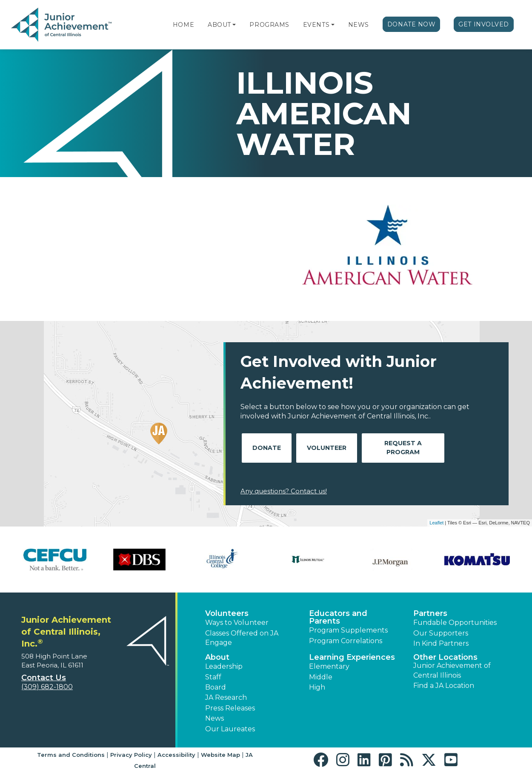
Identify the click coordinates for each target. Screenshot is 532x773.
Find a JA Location (444, 686)
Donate (267, 448)
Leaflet (436, 523)
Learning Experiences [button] (352, 657)
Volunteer (327, 448)
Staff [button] (213, 677)
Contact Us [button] (44, 678)
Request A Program (403, 448)
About (219, 25)
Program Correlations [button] (346, 641)
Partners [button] (430, 613)
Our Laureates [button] (230, 729)
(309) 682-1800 (47, 687)
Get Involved (484, 24)
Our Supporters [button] (441, 633)
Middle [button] (321, 677)
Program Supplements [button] (348, 630)
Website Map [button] (220, 755)
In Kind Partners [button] (441, 643)
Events (316, 25)
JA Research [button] (226, 697)
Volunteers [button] (227, 613)
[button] (234, 25)
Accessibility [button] (176, 755)
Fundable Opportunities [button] (455, 623)
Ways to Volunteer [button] (237, 623)
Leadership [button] (224, 666)
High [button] (317, 687)
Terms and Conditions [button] (71, 755)
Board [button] (216, 687)
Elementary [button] (329, 666)
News (359, 25)
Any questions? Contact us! (284, 491)
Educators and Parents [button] (338, 617)
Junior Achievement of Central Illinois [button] (452, 670)
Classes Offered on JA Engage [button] (242, 638)
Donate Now (412, 24)
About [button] (217, 657)
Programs (269, 25)
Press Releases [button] (230, 708)
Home (183, 25)
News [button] (215, 718)
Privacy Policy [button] (131, 755)
